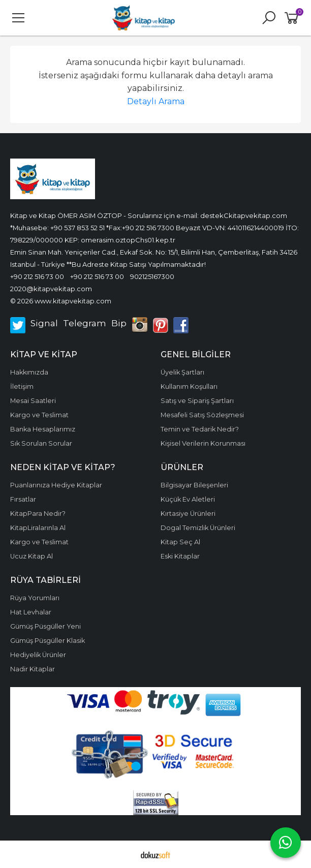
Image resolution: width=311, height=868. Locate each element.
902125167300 (152, 276)
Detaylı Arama (156, 101)
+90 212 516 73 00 (37, 276)
